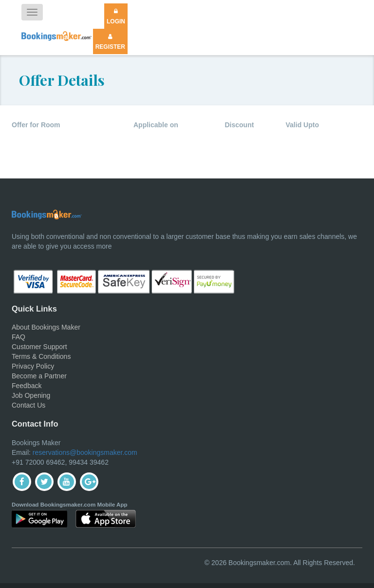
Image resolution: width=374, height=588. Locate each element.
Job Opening (31, 395)
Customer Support (39, 347)
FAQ (19, 337)
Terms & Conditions (41, 356)
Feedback (27, 386)
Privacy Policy (33, 366)
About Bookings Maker (46, 327)
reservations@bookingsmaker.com (85, 452)
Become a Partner (39, 376)
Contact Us (28, 405)
